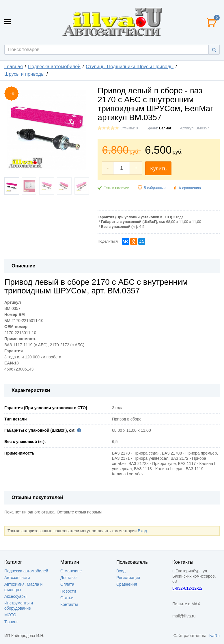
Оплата (67, 584)
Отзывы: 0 (129, 128)
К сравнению (190, 188)
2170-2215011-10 (20, 333)
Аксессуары (15, 596)
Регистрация (128, 578)
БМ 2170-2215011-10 (24, 321)
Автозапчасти (17, 578)
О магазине (71, 571)
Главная (14, 67)
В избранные (155, 188)
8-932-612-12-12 (187, 588)
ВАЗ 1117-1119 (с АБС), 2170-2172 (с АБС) (44, 345)
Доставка (69, 578)
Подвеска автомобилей (54, 67)
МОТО (10, 615)
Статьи (67, 598)
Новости (68, 591)
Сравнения (127, 584)
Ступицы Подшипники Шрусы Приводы (130, 67)
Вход (142, 531)
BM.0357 (12, 308)
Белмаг (165, 128)
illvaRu (214, 636)
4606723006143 (19, 369)
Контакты (69, 604)
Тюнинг (11, 622)
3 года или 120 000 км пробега (33, 357)
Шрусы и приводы (24, 74)
